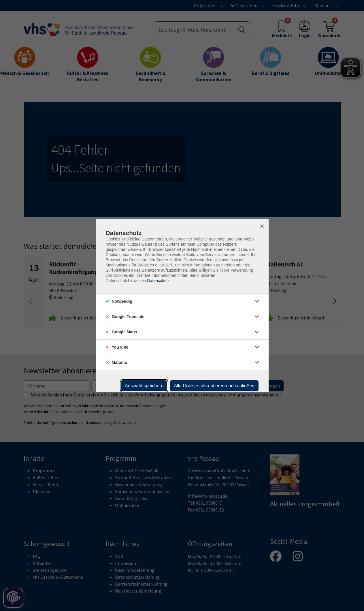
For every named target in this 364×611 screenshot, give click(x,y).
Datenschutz (158, 281)
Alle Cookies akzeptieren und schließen (214, 386)
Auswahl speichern (144, 386)
